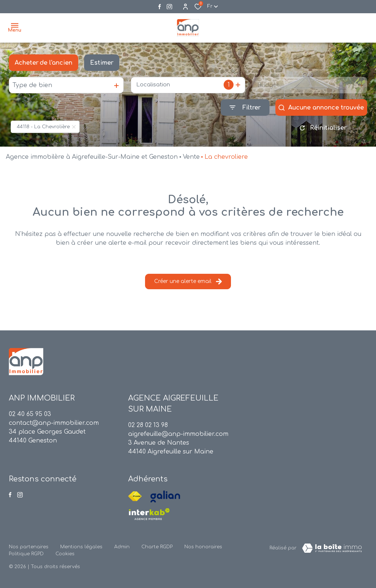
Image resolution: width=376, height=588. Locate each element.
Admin (122, 547)
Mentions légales (81, 547)
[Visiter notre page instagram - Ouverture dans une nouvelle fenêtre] (169, 7)
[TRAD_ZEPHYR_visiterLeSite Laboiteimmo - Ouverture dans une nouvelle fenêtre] (332, 548)
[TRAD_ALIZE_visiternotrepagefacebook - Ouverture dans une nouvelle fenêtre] (160, 7)
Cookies (65, 554)
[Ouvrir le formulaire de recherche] (245, 107)
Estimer (102, 63)
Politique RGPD (26, 554)
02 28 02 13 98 (148, 425)
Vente (191, 157)
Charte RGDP (157, 547)
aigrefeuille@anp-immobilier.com (178, 434)
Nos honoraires (203, 547)
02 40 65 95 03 (30, 414)
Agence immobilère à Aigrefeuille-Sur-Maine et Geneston (92, 157)
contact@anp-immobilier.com (54, 423)
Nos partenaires (29, 547)
